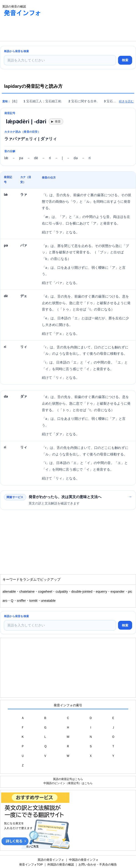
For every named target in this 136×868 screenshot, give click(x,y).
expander (117, 592)
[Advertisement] (36, 30)
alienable (9, 592)
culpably (62, 592)
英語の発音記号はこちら (68, 779)
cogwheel (45, 592)
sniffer (21, 601)
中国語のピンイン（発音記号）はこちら (68, 783)
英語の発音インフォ (51, 860)
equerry (101, 592)
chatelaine (27, 592)
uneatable (48, 601)
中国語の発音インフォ (84, 860)
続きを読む (126, 101)
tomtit (33, 601)
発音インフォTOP (31, 864)
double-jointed (82, 592)
